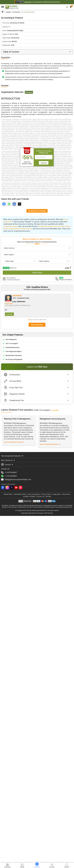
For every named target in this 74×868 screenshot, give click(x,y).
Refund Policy (8, 848)
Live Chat (67, 866)
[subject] (37, 255)
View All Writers (37, 492)
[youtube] (16, 842)
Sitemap (48, 850)
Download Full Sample (37, 211)
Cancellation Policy (20, 848)
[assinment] (37, 248)
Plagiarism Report (65, 279)
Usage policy (56, 848)
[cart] (71, 7)
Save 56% (28, 2)
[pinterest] (21, 842)
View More (55, 578)
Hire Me (9, 314)
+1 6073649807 (9, 826)
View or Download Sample (13, 600)
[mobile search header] (67, 7)
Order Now (37, 273)
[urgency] (54, 261)
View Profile (9, 303)
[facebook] (4, 204)
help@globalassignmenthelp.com (16, 833)
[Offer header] (19, 2)
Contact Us (40, 850)
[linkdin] (14, 204)
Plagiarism (7, 866)
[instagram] (7, 842)
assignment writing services (49, 226)
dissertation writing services (21, 229)
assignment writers (11, 226)
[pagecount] (20, 261)
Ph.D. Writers (13, 279)
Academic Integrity (29, 850)
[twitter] (19, 204)
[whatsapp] (9, 204)
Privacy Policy (46, 848)
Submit (44, 163)
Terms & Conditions (34, 848)
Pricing (22, 866)
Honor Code (66, 848)
